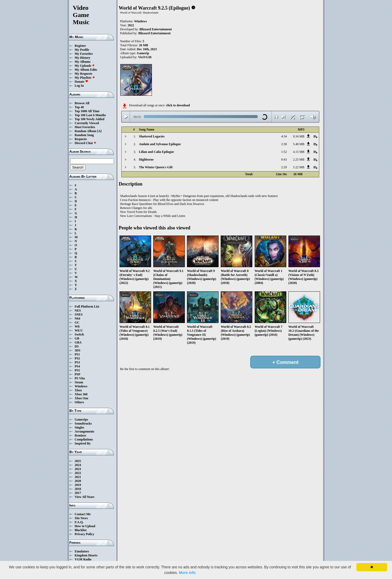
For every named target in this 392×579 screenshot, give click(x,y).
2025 (78, 461)
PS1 (77, 354)
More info (187, 573)
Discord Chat (86, 143)
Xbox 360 (81, 394)
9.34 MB (299, 136)
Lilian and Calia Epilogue (156, 152)
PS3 (77, 362)
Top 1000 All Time (87, 111)
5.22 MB (299, 167)
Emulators (82, 551)
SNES (79, 314)
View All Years (84, 497)
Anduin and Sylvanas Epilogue (160, 144)
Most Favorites (85, 127)
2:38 (284, 144)
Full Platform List (87, 307)
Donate (81, 82)
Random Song (84, 135)
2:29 (284, 167)
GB (77, 338)
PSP (77, 374)
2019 (78, 485)
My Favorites (84, 54)
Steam (79, 382)
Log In (79, 86)
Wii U (79, 330)
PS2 (77, 358)
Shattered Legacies (152, 136)
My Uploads (85, 66)
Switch (79, 334)
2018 (78, 489)
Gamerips (81, 419)
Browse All (82, 103)
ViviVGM (145, 57)
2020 (78, 481)
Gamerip (143, 53)
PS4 (77, 366)
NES (78, 311)
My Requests (83, 74)
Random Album (86, 131)
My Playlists (85, 78)
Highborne (146, 160)
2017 (78, 493)
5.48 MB (299, 144)
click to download (178, 105)
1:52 (284, 152)
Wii (77, 326)
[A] (99, 131)
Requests (81, 139)
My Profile (82, 50)
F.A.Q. (79, 522)
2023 (78, 469)
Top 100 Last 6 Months (90, 115)
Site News (81, 518)
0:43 (284, 160)
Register (80, 46)
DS (77, 346)
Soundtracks (83, 423)
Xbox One (82, 398)
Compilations (84, 439)
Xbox (78, 390)
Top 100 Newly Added (90, 119)
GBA (78, 342)
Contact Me (83, 514)
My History (82, 58)
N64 (77, 318)
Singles (79, 427)
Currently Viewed (87, 123)
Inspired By (83, 443)
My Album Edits (86, 70)
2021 (78, 477)
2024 (78, 465)
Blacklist (81, 530)
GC (77, 322)
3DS (77, 350)
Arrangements (84, 431)
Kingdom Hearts (86, 555)
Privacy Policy (84, 534)
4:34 (284, 136)
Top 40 (79, 107)
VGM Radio (83, 559)
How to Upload (85, 526)
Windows (81, 386)
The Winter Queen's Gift (156, 167)
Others (79, 402)
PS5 (77, 370)
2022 (78, 473)
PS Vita (80, 378)
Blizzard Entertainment (156, 29)
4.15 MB (299, 152)
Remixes (80, 435)
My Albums (83, 62)
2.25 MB (299, 160)
